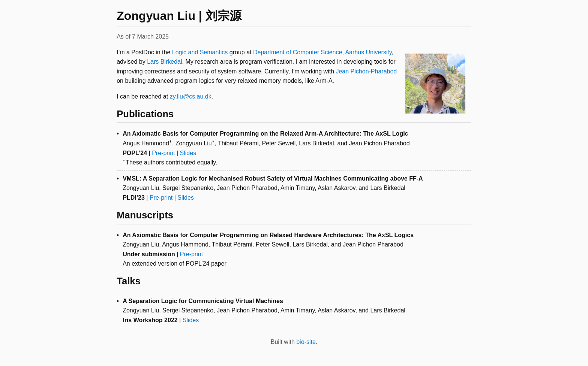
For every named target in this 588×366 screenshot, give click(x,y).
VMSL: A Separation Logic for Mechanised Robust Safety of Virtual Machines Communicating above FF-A (273, 179)
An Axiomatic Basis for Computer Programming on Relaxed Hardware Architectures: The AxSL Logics (268, 235)
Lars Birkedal (164, 62)
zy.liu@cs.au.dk (191, 96)
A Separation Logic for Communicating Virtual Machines (203, 301)
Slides (188, 153)
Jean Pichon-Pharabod (366, 71)
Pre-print (163, 153)
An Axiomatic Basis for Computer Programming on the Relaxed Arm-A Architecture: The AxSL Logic (265, 134)
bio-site (306, 342)
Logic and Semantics (200, 52)
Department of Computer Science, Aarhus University (322, 52)
